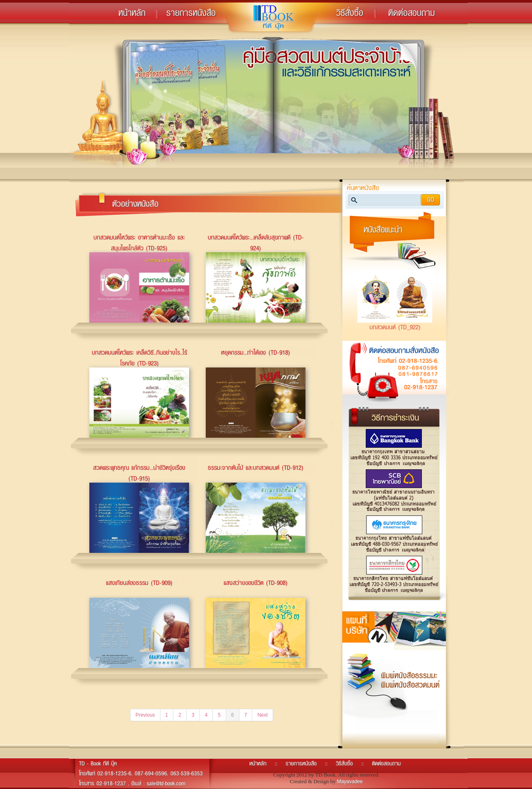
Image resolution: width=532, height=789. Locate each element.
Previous (145, 715)
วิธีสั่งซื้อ (350, 12)
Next (262, 715)
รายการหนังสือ (191, 12)
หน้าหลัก (132, 12)
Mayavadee (350, 782)
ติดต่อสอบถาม (411, 12)
